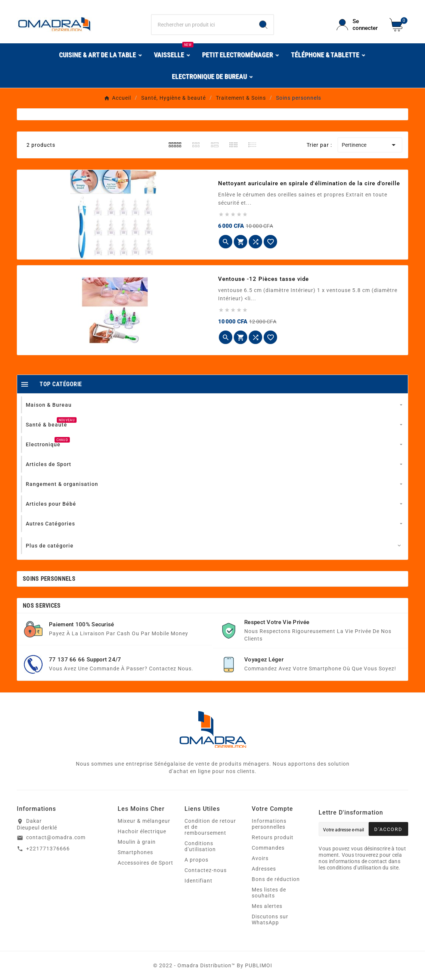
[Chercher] (202, 25)
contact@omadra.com (56, 837)
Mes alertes (267, 906)
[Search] (263, 25)
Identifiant (198, 881)
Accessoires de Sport (145, 863)
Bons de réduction (276, 879)
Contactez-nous (206, 870)
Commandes (268, 848)
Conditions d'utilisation (200, 846)
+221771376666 (48, 849)
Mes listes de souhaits (269, 893)
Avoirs (260, 858)
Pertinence (370, 145)
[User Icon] (359, 25)
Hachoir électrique (142, 831)
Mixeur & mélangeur (144, 821)
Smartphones (135, 852)
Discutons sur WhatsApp (270, 919)
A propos (196, 860)
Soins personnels (49, 579)
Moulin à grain (137, 842)
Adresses (264, 869)
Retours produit (273, 837)
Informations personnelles (269, 824)
